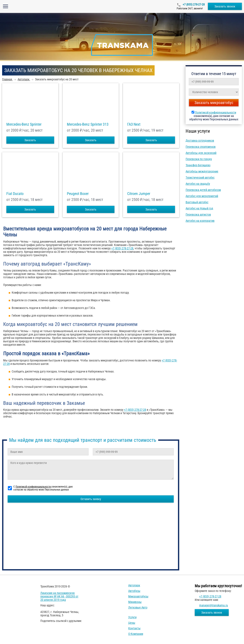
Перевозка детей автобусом (203, 190)
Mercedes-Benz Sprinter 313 (88, 124)
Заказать (30, 140)
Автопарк (134, 585)
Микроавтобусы (138, 596)
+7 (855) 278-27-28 (193, 4)
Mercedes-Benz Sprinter (24, 124)
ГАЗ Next (134, 124)
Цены (132, 623)
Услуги (132, 617)
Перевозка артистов (198, 215)
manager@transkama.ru (214, 605)
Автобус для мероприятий (202, 196)
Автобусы (134, 591)
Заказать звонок (225, 6)
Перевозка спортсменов (201, 147)
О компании (136, 634)
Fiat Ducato (15, 194)
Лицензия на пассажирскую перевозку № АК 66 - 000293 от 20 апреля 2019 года (59, 596)
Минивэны (135, 602)
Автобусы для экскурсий (201, 153)
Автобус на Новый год (199, 208)
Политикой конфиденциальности (216, 112)
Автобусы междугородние (202, 171)
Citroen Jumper (139, 194)
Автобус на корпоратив (200, 221)
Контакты (134, 628)
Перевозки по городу (199, 159)
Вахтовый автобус (197, 202)
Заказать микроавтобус (214, 103)
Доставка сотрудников (200, 141)
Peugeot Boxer (78, 194)
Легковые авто (138, 607)
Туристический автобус (200, 178)
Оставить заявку (91, 499)
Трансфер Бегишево (198, 165)
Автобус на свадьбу (198, 184)
